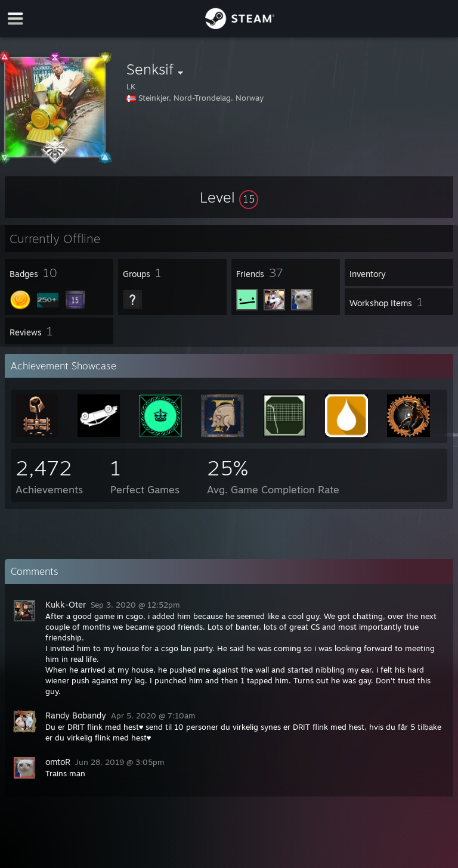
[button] (229, 197)
